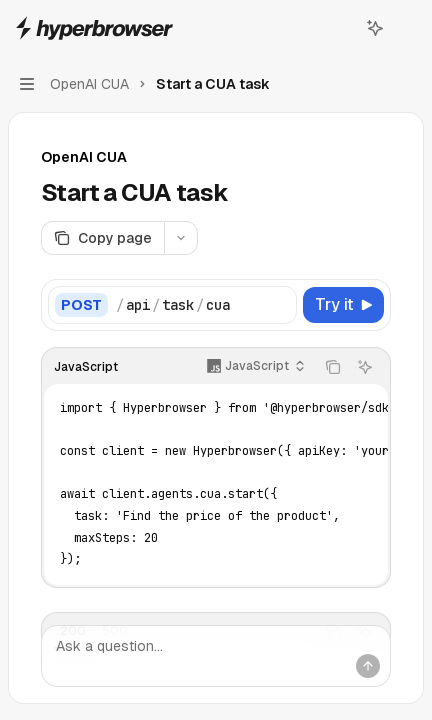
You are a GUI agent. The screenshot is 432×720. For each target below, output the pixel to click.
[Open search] (338, 28)
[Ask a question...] (216, 656)
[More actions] (406, 28)
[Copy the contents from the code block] (333, 367)
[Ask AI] (365, 367)
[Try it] (343, 305)
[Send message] (368, 666)
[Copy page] (102, 238)
